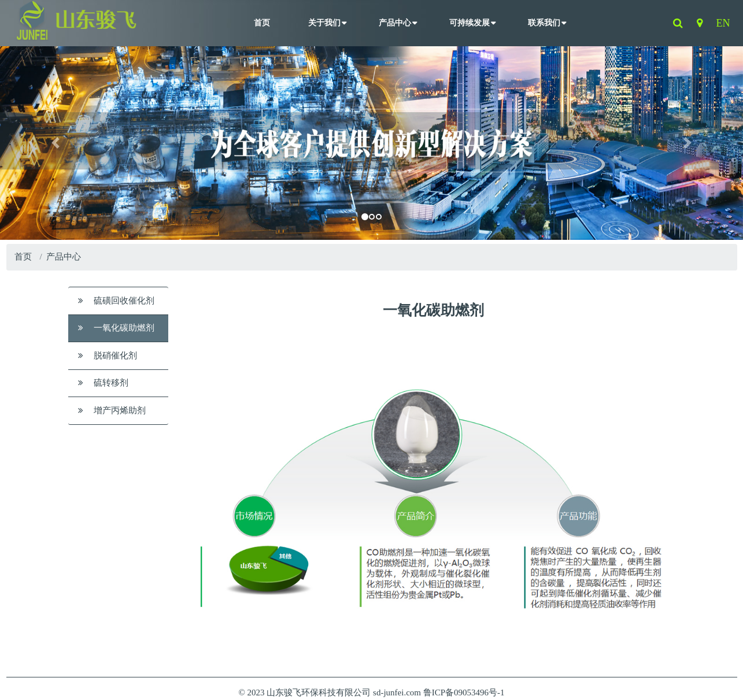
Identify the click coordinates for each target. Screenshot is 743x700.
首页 (262, 23)
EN (723, 23)
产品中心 (395, 23)
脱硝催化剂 (108, 355)
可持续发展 (470, 23)
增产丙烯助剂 (112, 410)
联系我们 (544, 23)
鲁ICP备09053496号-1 (464, 692)
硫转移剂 (103, 383)
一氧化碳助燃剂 (116, 328)
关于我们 (324, 23)
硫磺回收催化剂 (116, 301)
